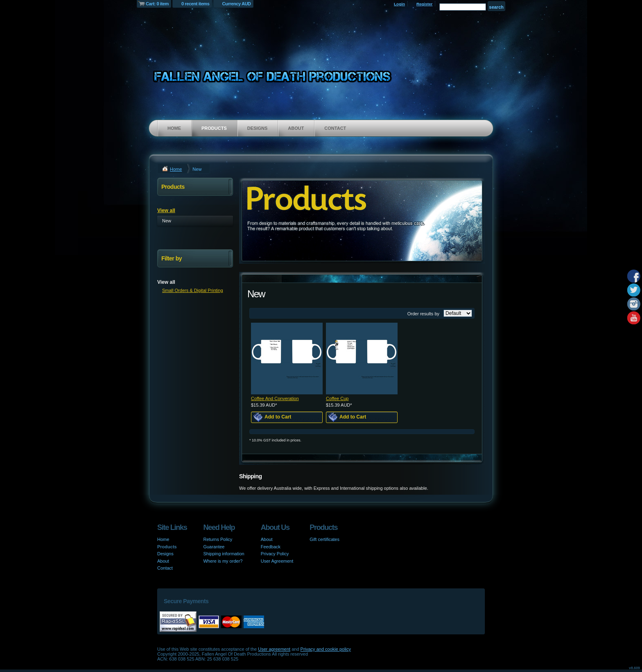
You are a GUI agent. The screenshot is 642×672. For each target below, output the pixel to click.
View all (166, 210)
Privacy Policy (275, 554)
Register (425, 4)
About (296, 128)
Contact (335, 128)
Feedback (271, 547)
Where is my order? (223, 561)
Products (214, 128)
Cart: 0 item (157, 4)
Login (399, 4)
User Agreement (277, 561)
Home (174, 128)
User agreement (274, 649)
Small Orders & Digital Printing (193, 290)
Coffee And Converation (275, 398)
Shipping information (224, 554)
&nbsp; (287, 359)
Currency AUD (237, 4)
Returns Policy (218, 539)
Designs (258, 128)
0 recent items (196, 4)
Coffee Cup (337, 398)
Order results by (423, 314)
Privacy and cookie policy (326, 649)
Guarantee (214, 547)
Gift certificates (324, 539)
